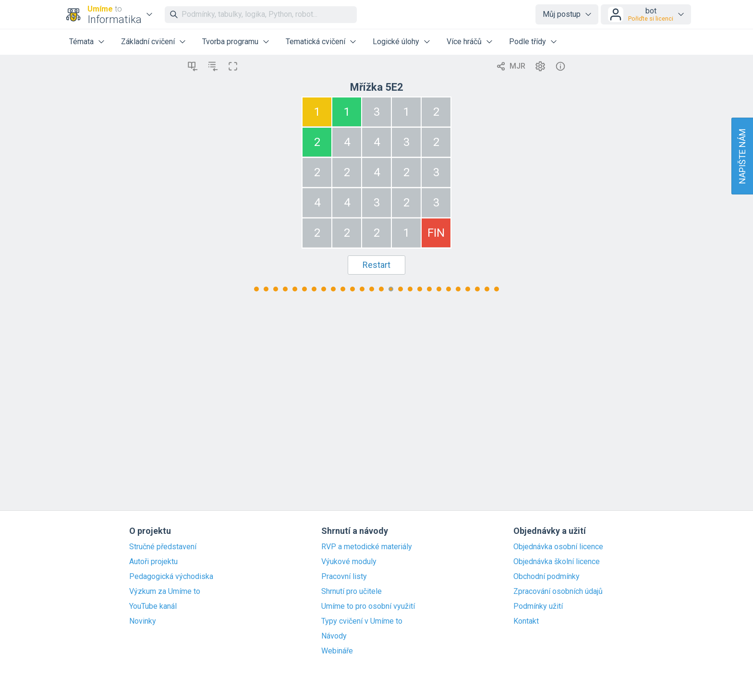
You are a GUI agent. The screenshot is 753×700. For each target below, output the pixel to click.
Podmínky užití (538, 606)
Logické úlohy (396, 42)
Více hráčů (464, 42)
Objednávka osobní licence (558, 547)
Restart (376, 265)
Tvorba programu (230, 42)
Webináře (337, 651)
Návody (334, 636)
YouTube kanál (153, 606)
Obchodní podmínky (547, 577)
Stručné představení (163, 547)
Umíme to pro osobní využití (368, 606)
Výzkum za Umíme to (165, 591)
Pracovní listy (344, 577)
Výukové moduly (349, 562)
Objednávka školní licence (557, 562)
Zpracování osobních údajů (558, 591)
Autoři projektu (153, 562)
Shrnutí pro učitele (352, 591)
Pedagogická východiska (171, 577)
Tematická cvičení (316, 42)
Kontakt (526, 621)
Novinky (143, 621)
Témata (81, 42)
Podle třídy (528, 42)
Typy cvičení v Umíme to (362, 621)
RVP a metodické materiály (367, 547)
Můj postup (562, 14)
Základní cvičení (148, 42)
